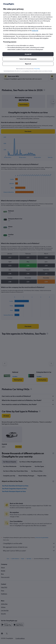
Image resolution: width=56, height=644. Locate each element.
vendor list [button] (35, 31)
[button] (28, 54)
